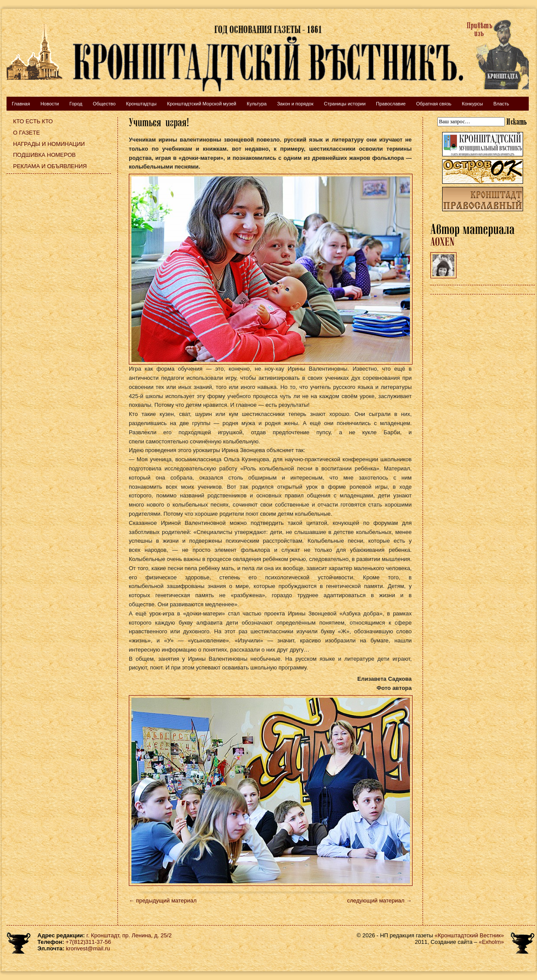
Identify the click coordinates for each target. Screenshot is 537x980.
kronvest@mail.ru (88, 948)
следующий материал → (379, 901)
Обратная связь (434, 104)
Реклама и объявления (50, 166)
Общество (104, 104)
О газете (27, 133)
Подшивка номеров (44, 155)
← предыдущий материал (163, 901)
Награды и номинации (49, 144)
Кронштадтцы (141, 104)
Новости (50, 104)
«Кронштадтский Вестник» (469, 935)
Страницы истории (345, 104)
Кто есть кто (33, 121)
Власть (501, 104)
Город (76, 104)
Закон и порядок (295, 104)
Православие (391, 104)
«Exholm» (491, 942)
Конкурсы (472, 104)
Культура (257, 104)
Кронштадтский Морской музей (202, 104)
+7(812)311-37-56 (88, 942)
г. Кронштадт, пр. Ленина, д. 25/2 (129, 935)
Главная (21, 104)
